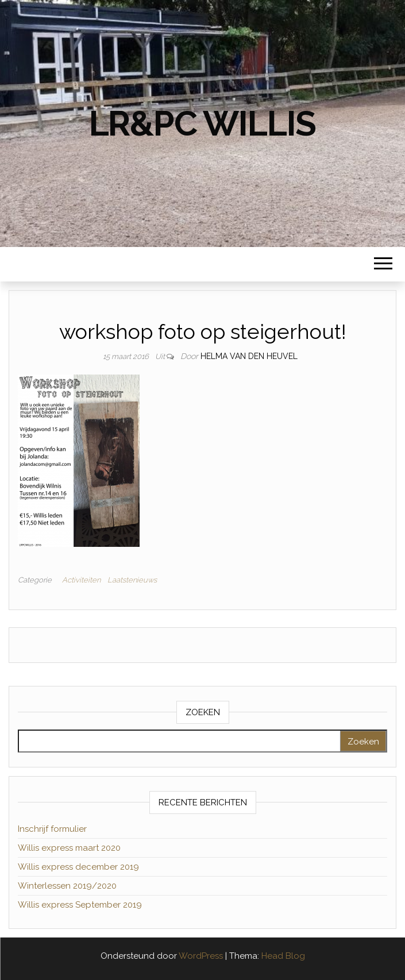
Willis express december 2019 (78, 867)
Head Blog (283, 956)
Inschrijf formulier (52, 829)
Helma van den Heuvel (249, 356)
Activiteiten (81, 580)
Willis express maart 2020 (69, 848)
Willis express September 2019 (80, 905)
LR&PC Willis (203, 124)
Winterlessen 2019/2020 (67, 886)
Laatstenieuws (132, 580)
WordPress (201, 956)
